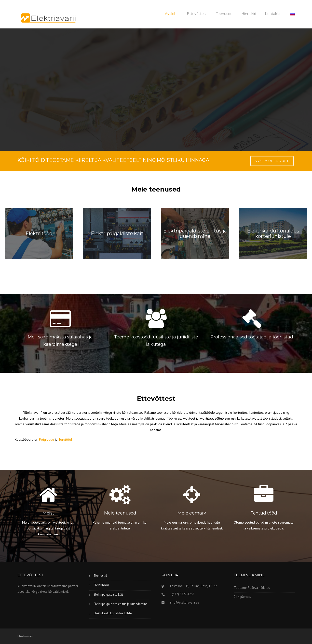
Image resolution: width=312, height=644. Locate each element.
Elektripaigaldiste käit (108, 595)
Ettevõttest (197, 14)
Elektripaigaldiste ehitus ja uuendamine (121, 604)
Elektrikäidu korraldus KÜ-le (113, 613)
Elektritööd (101, 585)
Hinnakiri (249, 14)
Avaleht (171, 14)
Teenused (224, 14)
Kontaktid (273, 14)
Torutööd (65, 439)
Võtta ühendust (272, 161)
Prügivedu (47, 439)
